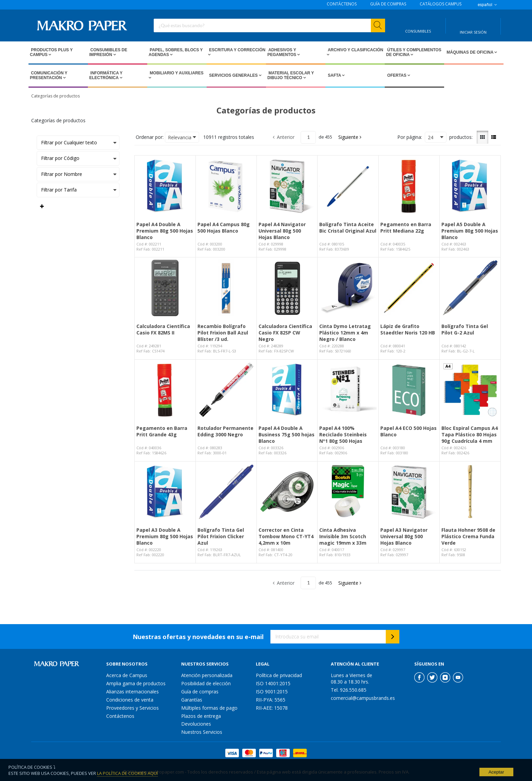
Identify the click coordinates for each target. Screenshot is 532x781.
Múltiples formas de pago (209, 708)
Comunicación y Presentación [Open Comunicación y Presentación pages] (49, 75)
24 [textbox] (431, 137)
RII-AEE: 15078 (272, 708)
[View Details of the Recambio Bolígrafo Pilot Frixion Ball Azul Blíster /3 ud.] (226, 288)
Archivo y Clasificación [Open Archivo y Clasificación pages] (355, 50)
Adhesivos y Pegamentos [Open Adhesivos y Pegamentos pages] (282, 52)
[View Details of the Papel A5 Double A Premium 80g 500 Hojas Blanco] (470, 186)
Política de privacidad (279, 675)
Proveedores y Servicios (132, 708)
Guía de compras (200, 692)
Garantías (192, 700)
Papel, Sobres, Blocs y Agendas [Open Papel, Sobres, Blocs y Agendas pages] (176, 52)
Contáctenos (120, 716)
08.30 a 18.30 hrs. (350, 682)
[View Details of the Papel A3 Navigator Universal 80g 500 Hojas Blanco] (409, 492)
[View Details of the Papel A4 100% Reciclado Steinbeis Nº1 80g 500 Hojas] (348, 390)
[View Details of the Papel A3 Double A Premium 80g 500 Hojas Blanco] (165, 492)
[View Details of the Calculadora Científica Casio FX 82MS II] (165, 288)
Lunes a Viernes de (351, 675)
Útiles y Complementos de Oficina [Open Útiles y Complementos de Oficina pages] (414, 52)
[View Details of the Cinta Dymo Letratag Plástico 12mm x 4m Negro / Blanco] (348, 288)
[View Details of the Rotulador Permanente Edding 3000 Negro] (226, 390)
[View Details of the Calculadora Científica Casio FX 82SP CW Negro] (287, 288)
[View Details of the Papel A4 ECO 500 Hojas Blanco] (409, 390)
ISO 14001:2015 (273, 683)
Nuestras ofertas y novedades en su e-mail (198, 637)
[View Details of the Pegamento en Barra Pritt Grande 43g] (165, 390)
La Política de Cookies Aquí (127, 773)
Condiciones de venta (130, 700)
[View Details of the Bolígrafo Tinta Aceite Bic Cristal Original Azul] (348, 186)
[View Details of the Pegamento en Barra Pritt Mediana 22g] (409, 186)
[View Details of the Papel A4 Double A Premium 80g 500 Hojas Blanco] (165, 186)
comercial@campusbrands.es (363, 698)
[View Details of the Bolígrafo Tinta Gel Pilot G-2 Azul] (470, 288)
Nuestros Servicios (202, 732)
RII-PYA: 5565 (271, 700)
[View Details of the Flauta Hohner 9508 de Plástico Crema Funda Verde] (470, 492)
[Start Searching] (378, 25)
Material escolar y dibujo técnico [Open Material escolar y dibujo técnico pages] (291, 75)
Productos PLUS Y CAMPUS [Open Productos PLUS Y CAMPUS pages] (51, 52)
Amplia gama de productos (136, 683)
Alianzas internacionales (132, 692)
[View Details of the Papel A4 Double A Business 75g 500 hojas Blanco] (287, 390)
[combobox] (269, 25)
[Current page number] (308, 137)
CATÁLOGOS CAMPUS (441, 4)
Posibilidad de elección (206, 683)
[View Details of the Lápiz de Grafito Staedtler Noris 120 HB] (409, 288)
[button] (350, 137)
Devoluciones (196, 724)
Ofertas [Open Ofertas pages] (397, 75)
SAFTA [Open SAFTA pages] (334, 75)
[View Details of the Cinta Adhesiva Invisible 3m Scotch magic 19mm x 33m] (348, 492)
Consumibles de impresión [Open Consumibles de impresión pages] (108, 52)
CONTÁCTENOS (342, 4)
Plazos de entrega (201, 716)
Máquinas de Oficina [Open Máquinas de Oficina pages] (470, 52)
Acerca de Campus (127, 675)
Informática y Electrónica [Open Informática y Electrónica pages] (106, 75)
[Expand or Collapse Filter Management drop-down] (42, 206)
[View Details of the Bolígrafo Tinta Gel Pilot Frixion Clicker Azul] (226, 492)
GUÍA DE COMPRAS (388, 4)
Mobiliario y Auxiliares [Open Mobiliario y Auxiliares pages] (176, 73)
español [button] (488, 5)
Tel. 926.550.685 (349, 690)
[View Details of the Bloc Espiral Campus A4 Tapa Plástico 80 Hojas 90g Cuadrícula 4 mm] (470, 390)
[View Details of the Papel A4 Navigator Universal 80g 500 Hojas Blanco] (287, 186)
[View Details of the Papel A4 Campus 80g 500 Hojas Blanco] (226, 186)
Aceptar (496, 772)
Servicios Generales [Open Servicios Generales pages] (233, 75)
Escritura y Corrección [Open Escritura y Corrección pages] (237, 50)
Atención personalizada (207, 675)
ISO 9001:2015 (272, 692)
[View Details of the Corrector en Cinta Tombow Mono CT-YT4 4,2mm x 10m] (287, 492)
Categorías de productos (55, 96)
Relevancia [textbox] (180, 137)
